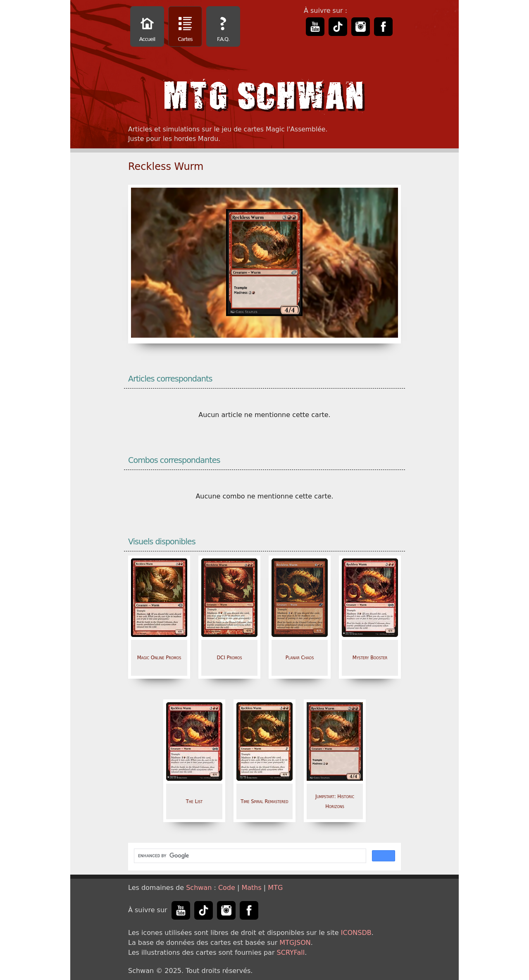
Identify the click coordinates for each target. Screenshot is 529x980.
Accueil (147, 27)
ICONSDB (356, 933)
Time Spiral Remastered (264, 801)
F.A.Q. (223, 27)
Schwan (199, 888)
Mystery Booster (370, 658)
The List (194, 801)
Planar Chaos (300, 658)
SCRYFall (291, 953)
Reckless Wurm (166, 167)
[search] (249, 856)
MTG (275, 888)
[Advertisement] (494, 124)
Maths (251, 888)
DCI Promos (229, 658)
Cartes (185, 27)
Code (227, 888)
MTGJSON (295, 943)
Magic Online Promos (159, 658)
